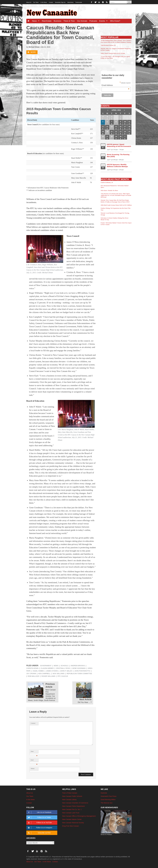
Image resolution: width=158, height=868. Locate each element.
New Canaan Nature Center (72, 819)
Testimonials (79, 2)
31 (112, 117)
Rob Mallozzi (33, 676)
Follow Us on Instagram (40, 828)
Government (46, 666)
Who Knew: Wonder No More (109, 190)
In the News (44, 2)
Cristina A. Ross (63, 668)
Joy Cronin (31, 674)
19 (103, 132)
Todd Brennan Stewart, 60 (108, 45)
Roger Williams (48, 676)
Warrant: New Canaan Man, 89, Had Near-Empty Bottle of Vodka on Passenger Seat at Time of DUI (115, 201)
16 (120, 127)
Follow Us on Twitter (39, 817)
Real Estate (47, 21)
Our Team (36, 2)
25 (129, 132)
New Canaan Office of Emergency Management (79, 816)
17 (125, 127)
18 (129, 127)
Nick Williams (59, 674)
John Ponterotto (82, 671)
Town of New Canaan (70, 793)
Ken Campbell (44, 674)
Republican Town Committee (79, 674)
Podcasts (93, 21)
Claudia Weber (47, 668)
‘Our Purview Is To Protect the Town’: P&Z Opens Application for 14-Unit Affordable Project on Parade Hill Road (116, 195)
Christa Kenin (32, 668)
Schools (64, 666)
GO (129, 2)
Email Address (115, 85)
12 (103, 127)
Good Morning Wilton (108, 800)
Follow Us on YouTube (40, 823)
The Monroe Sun (107, 803)
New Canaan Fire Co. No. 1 (72, 809)
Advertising (70, 2)
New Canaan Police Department (74, 806)
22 (116, 132)
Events (104, 21)
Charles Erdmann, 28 (107, 182)
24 (125, 132)
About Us (29, 2)
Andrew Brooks (78, 666)
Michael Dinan (34, 47)
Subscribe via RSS (39, 833)
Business (58, 21)
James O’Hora (52, 671)
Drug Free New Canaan (71, 826)
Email (34, 761)
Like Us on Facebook (39, 812)
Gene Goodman (79, 668)
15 (116, 127)
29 (103, 117)
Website (33, 769)
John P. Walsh (66, 671)
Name (34, 752)
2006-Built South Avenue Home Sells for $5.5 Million (116, 205)
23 (120, 132)
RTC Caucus (63, 676)
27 (107, 137)
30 (107, 117)
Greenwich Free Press (109, 796)
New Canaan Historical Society (73, 823)
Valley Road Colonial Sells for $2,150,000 (113, 53)
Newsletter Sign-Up (60, 2)
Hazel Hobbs (38, 671)
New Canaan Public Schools (72, 796)
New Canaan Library (69, 800)
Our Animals (82, 21)
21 (112, 132)
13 (107, 127)
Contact (51, 2)
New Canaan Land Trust (71, 813)
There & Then (69, 21)
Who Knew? (115, 21)
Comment (33, 723)
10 (125, 122)
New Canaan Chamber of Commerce (75, 803)
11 (129, 122)
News (36, 21)
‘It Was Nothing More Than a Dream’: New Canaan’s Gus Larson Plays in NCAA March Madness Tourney (116, 41)
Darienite (104, 793)
